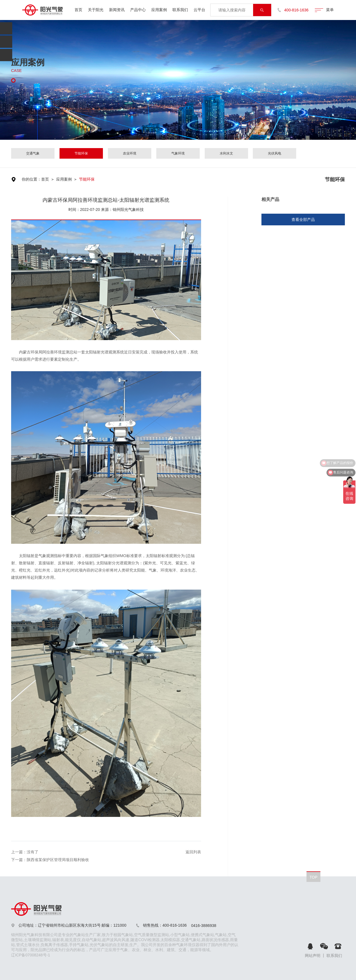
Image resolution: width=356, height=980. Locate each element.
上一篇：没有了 (25, 852)
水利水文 (226, 153)
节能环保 (81, 153)
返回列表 (193, 852)
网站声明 (313, 956)
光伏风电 (275, 153)
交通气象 (33, 153)
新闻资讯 (117, 10)
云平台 (199, 10)
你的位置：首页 (35, 179)
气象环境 (178, 153)
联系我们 (180, 10)
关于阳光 (96, 10)
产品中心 (138, 10)
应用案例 (159, 10)
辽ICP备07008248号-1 (31, 955)
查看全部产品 (303, 220)
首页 (78, 10)
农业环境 (130, 153)
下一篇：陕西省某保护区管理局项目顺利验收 (50, 860)
